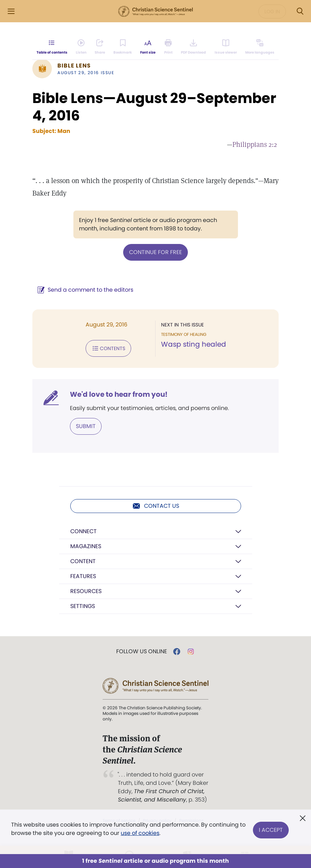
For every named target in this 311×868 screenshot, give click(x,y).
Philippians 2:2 (255, 144)
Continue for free (155, 252)
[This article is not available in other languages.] (260, 47)
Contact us (156, 506)
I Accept (271, 829)
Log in (272, 11)
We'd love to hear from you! (119, 394)
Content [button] (83, 561)
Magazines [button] (86, 546)
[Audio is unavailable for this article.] (81, 47)
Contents (108, 348)
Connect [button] (83, 531)
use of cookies (140, 833)
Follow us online (142, 652)
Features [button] (83, 576)
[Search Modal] (300, 11)
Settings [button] (83, 606)
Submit (86, 426)
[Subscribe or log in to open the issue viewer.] (226, 47)
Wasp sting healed (194, 344)
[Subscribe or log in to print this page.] (169, 47)
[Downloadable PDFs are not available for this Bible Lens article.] (194, 47)
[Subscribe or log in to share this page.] (100, 47)
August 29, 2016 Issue (86, 73)
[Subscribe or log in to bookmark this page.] (123, 47)
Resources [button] (86, 591)
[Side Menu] (11, 11)
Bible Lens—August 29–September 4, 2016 (154, 107)
